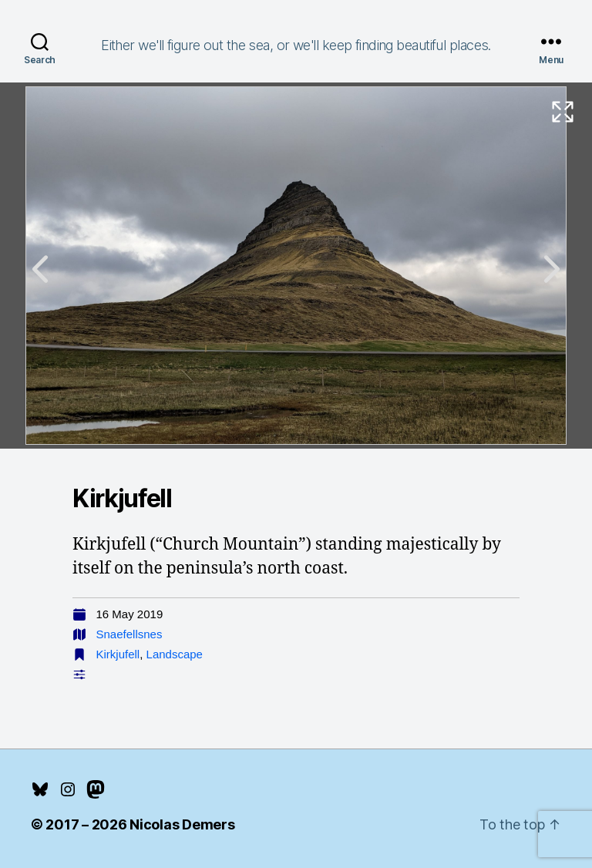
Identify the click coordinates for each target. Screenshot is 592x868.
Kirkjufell (118, 654)
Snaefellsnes (129, 634)
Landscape (175, 654)
